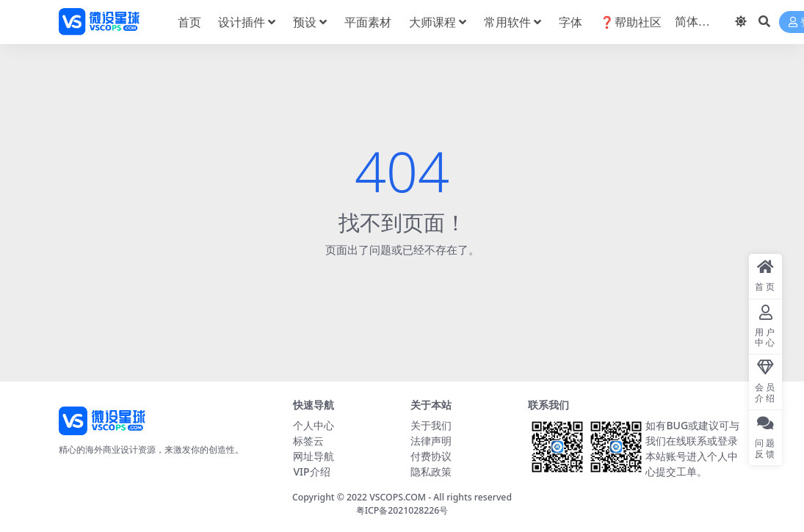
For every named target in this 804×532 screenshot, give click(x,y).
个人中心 (314, 425)
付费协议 (431, 456)
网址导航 (314, 456)
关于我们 (431, 425)
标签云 (308, 441)
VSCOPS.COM (398, 497)
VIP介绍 (311, 471)
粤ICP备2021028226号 (402, 510)
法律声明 (431, 441)
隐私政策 (431, 471)
